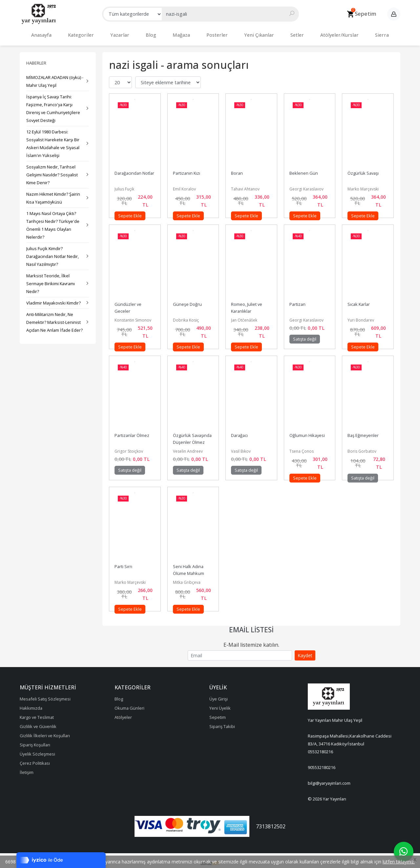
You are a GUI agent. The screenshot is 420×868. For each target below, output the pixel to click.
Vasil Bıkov (241, 448)
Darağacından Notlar (134, 170)
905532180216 (322, 764)
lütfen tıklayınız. (399, 862)
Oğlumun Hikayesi (307, 432)
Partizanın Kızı (187, 170)
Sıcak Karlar (359, 301)
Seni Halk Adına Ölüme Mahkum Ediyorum (189, 570)
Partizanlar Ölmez (132, 432)
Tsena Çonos (302, 448)
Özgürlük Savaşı (363, 170)
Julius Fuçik (124, 186)
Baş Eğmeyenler (363, 432)
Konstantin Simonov (133, 317)
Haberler (36, 60)
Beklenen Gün (304, 170)
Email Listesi (251, 626)
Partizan (297, 301)
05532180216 (320, 748)
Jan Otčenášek (244, 317)
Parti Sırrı (123, 563)
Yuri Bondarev (361, 317)
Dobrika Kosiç (186, 317)
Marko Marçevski (363, 186)
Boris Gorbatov (362, 448)
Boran (237, 170)
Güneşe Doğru (187, 301)
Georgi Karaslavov (306, 186)
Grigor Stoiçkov (129, 448)
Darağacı (239, 432)
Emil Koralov (184, 186)
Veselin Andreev (188, 448)
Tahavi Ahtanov (245, 186)
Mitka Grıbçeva (187, 579)
